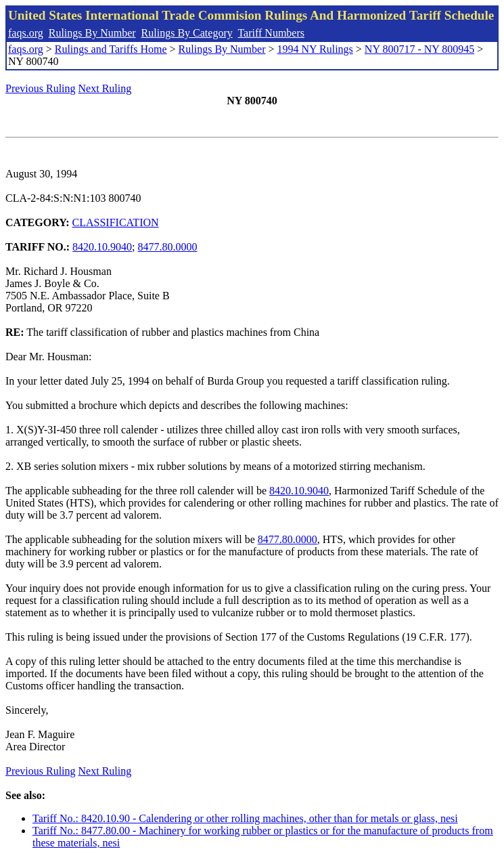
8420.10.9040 (102, 247)
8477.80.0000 (168, 247)
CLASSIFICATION (116, 222)
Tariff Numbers (271, 33)
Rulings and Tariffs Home (111, 49)
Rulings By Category (187, 33)
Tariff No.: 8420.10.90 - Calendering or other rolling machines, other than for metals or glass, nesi (245, 818)
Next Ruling (105, 88)
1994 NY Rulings (315, 49)
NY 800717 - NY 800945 (419, 49)
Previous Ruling (41, 88)
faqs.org (26, 33)
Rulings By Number (92, 33)
